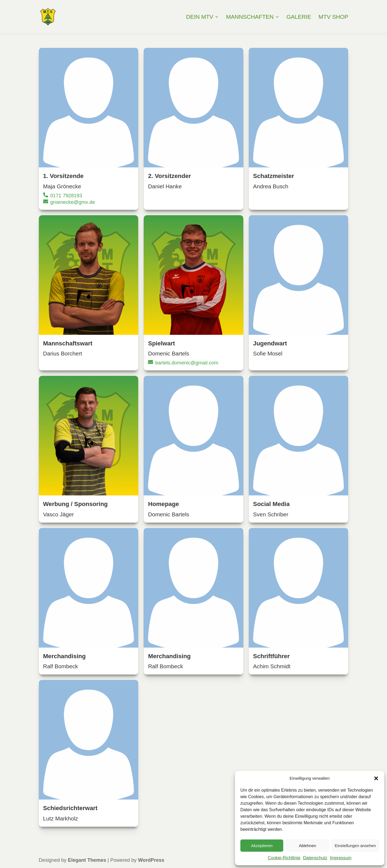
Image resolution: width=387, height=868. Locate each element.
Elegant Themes (87, 861)
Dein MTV (200, 18)
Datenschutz (315, 858)
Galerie (299, 18)
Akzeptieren (262, 846)
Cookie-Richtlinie (284, 858)
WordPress (151, 861)
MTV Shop (333, 18)
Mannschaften (250, 18)
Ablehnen (307, 846)
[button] (376, 778)
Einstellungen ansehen (355, 846)
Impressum (341, 858)
